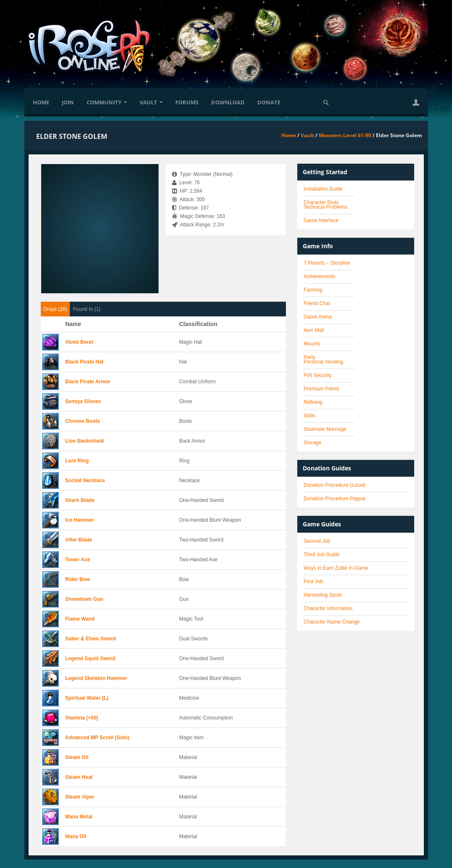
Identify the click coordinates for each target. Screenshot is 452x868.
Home (41, 102)
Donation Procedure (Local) (334, 485)
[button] (416, 102)
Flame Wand (80, 619)
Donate (269, 102)
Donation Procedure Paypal (334, 499)
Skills (309, 416)
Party (309, 357)
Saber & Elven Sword (91, 639)
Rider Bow (78, 579)
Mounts (312, 344)
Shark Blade (80, 500)
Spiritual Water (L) (87, 698)
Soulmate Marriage (325, 429)
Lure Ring (77, 461)
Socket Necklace (85, 480)
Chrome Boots (83, 421)
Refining (313, 402)
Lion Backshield (85, 441)
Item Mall (314, 330)
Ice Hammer (79, 520)
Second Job (317, 541)
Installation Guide (323, 189)
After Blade (79, 540)
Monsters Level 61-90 (345, 135)
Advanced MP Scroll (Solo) (97, 738)
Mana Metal (79, 817)
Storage (312, 443)
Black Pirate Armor (88, 382)
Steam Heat (79, 777)
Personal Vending (323, 362)
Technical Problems (325, 207)
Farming (313, 290)
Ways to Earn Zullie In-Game (336, 568)
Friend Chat (317, 303)
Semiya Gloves (83, 401)
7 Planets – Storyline (327, 263)
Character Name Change (332, 622)
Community (107, 102)
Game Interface (321, 220)
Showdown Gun (84, 599)
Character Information (328, 608)
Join (68, 102)
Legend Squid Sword (90, 658)
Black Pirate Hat (84, 362)
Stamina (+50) (82, 718)
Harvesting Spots (323, 595)
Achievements (319, 276)
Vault (151, 102)
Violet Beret (79, 342)
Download (228, 102)
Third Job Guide (321, 555)
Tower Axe (78, 560)
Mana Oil (76, 836)
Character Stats (321, 202)
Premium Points (321, 389)
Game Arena (318, 317)
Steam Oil (77, 757)
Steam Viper (80, 797)
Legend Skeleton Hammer (96, 678)
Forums (187, 102)
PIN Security (318, 375)
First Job (313, 581)
